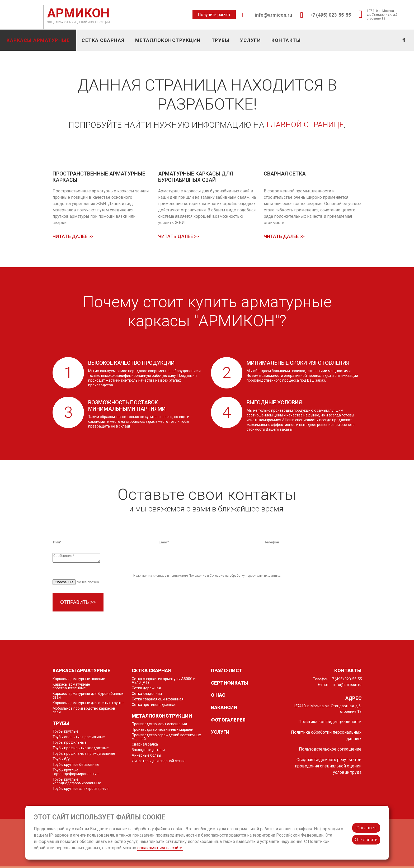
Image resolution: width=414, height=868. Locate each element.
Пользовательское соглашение (330, 751)
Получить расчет (214, 15)
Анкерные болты (146, 757)
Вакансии (224, 709)
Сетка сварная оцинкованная (158, 701)
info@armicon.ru (273, 15)
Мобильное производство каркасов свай (84, 712)
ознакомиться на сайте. (160, 848)
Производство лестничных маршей (163, 731)
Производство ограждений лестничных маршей (166, 738)
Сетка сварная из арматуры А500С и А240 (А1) (164, 682)
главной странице (305, 125)
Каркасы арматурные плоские (79, 680)
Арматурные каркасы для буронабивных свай (196, 177)
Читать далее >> (73, 236)
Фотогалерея (228, 721)
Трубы (221, 40)
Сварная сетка (285, 174)
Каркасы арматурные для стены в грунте (88, 704)
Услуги (250, 40)
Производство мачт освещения (159, 725)
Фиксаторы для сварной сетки (158, 762)
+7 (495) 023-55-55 (330, 15)
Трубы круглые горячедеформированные (76, 774)
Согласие (217, 577)
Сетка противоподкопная (154, 706)
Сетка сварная (103, 40)
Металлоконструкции (168, 40)
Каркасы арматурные (38, 40)
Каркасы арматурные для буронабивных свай (88, 697)
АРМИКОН (78, 13)
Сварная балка (145, 746)
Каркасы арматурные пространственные (71, 688)
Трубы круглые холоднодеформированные (77, 783)
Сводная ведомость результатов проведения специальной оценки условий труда (328, 768)
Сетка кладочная (147, 695)
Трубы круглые (65, 733)
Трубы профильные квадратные (81, 750)
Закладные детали (148, 751)
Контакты (286, 40)
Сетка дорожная (146, 690)
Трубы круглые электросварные (81, 790)
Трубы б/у (61, 761)
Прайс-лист (227, 672)
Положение (197, 577)
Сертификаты (230, 684)
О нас (218, 697)
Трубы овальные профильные (79, 738)
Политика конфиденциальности (330, 723)
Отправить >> (78, 604)
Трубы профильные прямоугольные (84, 755)
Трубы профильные (70, 744)
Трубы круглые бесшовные (76, 766)
